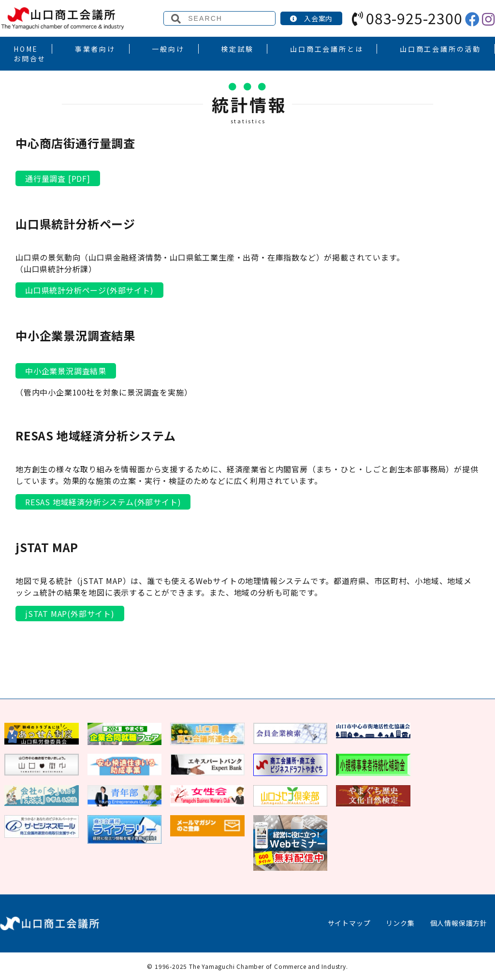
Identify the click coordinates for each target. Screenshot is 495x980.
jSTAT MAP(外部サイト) (70, 614)
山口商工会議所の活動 (440, 49)
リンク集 (400, 923)
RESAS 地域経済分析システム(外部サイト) (103, 502)
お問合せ (30, 59)
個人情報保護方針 (459, 923)
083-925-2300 (407, 18)
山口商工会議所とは (327, 49)
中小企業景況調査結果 (66, 371)
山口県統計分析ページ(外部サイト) (89, 290)
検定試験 (237, 49)
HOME (26, 49)
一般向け (168, 49)
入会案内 (311, 18)
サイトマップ (349, 923)
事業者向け (95, 49)
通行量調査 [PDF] (58, 178)
